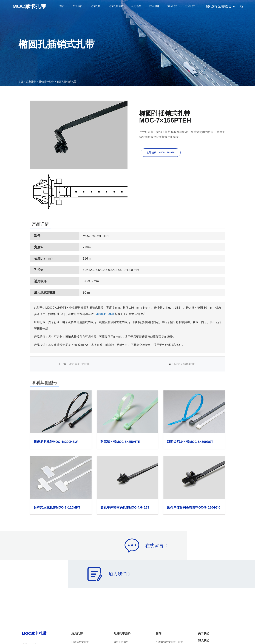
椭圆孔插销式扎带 (66, 82)
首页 (62, 6)
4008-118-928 (105, 314)
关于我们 (78, 6)
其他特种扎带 (46, 82)
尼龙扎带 (95, 6)
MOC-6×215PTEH (79, 364)
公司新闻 (136, 6)
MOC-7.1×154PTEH (185, 364)
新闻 (159, 633)
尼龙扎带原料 (116, 6)
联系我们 (190, 6)
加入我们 (172, 6)
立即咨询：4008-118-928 (161, 153)
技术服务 (154, 6)
